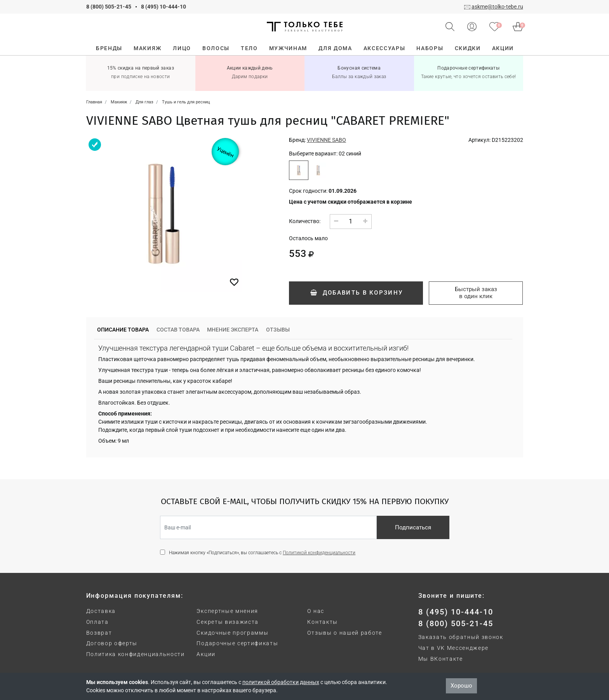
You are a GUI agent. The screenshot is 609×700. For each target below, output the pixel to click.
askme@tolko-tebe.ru (497, 7)
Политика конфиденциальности (136, 654)
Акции (206, 654)
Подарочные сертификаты (237, 643)
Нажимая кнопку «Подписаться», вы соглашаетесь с (262, 553)
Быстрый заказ (476, 293)
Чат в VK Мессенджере (454, 648)
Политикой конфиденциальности (319, 553)
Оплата (97, 622)
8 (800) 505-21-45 (109, 7)
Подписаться (413, 527)
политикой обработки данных (281, 682)
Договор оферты (112, 643)
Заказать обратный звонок (461, 637)
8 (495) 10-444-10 (164, 7)
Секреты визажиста (228, 622)
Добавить (356, 293)
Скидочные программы (232, 633)
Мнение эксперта (233, 330)
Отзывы (278, 330)
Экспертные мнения (227, 611)
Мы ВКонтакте (441, 659)
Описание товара (123, 330)
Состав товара (178, 330)
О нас (316, 611)
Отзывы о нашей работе (345, 633)
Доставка (101, 611)
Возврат (99, 633)
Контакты (322, 622)
